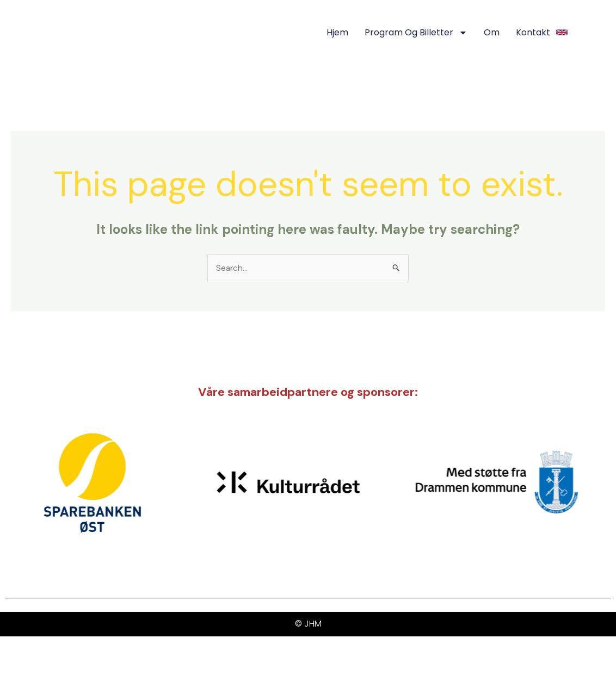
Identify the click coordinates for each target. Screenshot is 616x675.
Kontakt (533, 32)
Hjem (337, 32)
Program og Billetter (416, 33)
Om (492, 32)
